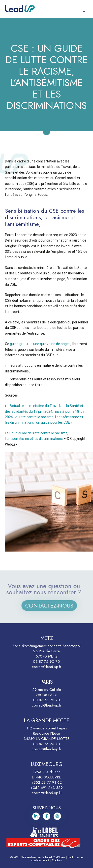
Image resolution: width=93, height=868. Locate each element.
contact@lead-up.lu (47, 793)
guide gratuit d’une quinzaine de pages (40, 344)
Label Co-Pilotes (55, 857)
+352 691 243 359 (47, 788)
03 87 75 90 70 (46, 662)
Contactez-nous (54, 606)
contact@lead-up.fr (46, 667)
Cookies (57, 860)
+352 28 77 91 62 (46, 782)
